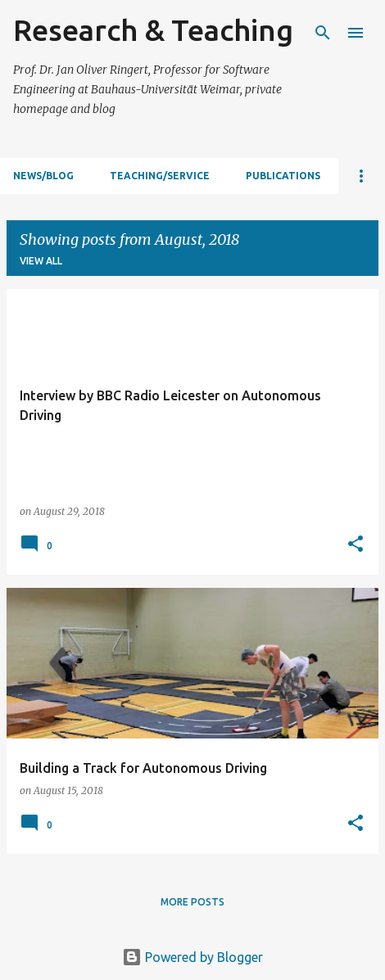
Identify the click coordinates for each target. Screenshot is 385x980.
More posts (192, 902)
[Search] (323, 33)
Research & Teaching (153, 30)
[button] (356, 544)
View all (41, 261)
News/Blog (43, 176)
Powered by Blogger (192, 957)
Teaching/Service (160, 176)
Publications (283, 176)
